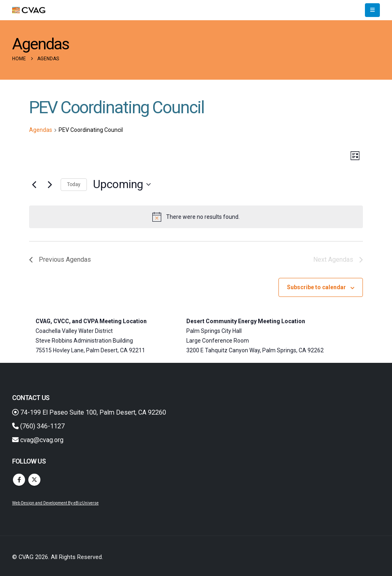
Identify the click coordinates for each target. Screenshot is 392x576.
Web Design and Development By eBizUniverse (55, 503)
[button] (372, 10)
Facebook (19, 480)
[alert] (196, 217)
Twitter (34, 480)
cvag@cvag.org (38, 440)
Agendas (41, 130)
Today (74, 184)
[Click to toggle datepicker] (122, 184)
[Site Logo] (29, 10)
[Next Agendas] (50, 184)
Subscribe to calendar (316, 287)
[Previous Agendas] (34, 184)
